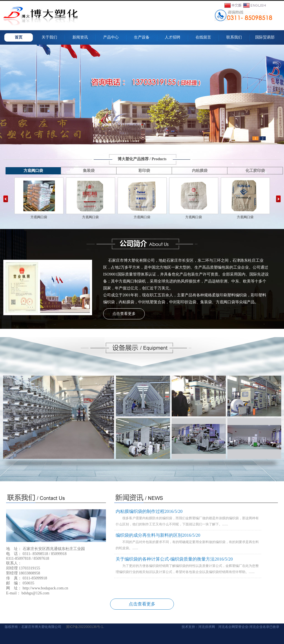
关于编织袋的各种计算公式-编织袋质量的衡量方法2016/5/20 (174, 559)
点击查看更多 (124, 314)
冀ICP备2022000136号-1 (84, 627)
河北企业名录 (259, 627)
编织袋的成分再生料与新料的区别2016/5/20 (158, 535)
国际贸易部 (267, 37)
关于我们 (49, 37)
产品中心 (111, 37)
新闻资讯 (80, 37)
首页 (19, 37)
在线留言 (203, 37)
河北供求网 (207, 627)
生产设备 (142, 37)
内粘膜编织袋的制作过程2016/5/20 (149, 511)
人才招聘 (173, 37)
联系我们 (234, 37)
